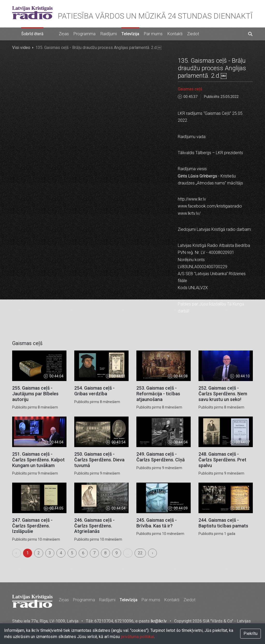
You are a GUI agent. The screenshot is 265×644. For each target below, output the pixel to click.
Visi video (21, 48)
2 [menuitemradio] (39, 553)
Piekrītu (251, 634)
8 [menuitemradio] (105, 553)
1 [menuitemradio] (28, 553)
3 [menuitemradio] (50, 553)
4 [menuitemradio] (61, 553)
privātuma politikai (137, 637)
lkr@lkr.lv (159, 621)
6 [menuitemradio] (83, 553)
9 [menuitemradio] (117, 553)
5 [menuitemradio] (72, 553)
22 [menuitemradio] (140, 553)
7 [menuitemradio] (94, 553)
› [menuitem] (153, 553)
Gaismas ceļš (190, 89)
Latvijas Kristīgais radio (32, 13)
